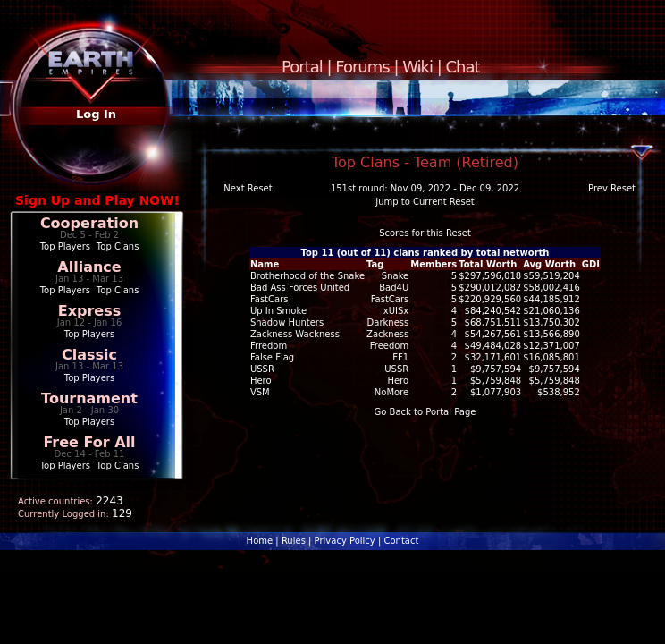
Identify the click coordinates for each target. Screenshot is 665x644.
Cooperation (89, 223)
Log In (96, 114)
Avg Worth (549, 264)
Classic (89, 355)
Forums (362, 67)
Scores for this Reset (425, 233)
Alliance (89, 267)
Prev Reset (612, 188)
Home (260, 541)
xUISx (396, 311)
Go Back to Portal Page (425, 412)
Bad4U (394, 288)
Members (434, 264)
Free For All (89, 442)
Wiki (417, 67)
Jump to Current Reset (425, 202)
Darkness (388, 322)
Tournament (89, 398)
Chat (463, 67)
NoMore (391, 392)
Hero (399, 381)
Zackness (387, 334)
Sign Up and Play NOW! (97, 200)
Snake (395, 276)
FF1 (400, 357)
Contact (401, 541)
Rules (294, 541)
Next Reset (248, 188)
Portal (302, 67)
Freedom (389, 346)
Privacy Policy (345, 541)
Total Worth (488, 264)
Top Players (65, 246)
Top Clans (118, 246)
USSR (396, 369)
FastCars (390, 299)
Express (90, 311)
